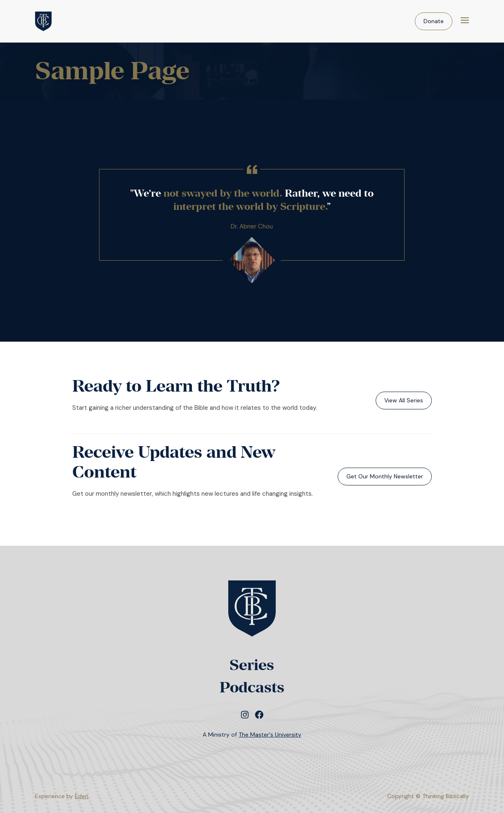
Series (252, 665)
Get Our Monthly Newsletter (385, 476)
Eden (82, 796)
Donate (434, 21)
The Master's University (270, 735)
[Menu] (465, 21)
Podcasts (252, 687)
